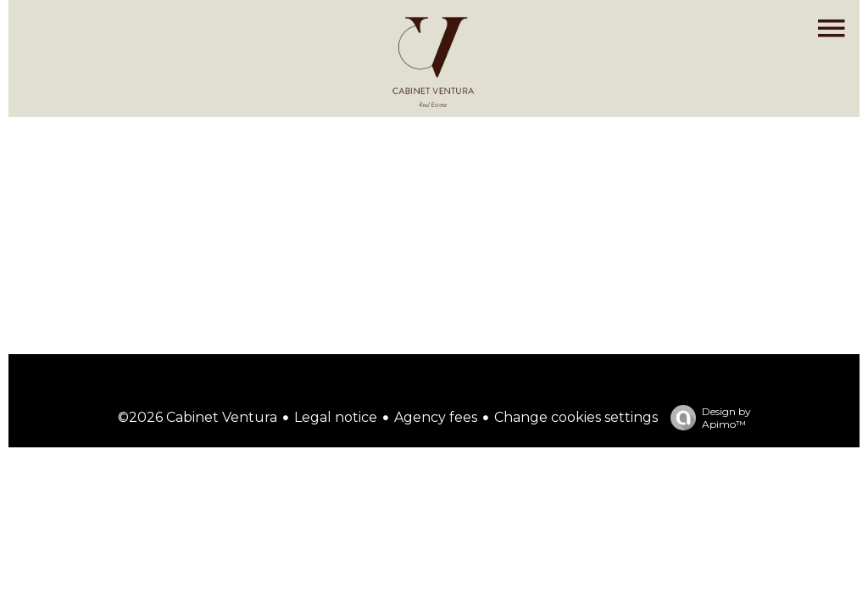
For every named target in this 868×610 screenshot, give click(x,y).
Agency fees (436, 417)
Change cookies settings (576, 417)
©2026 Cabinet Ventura (198, 417)
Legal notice (336, 417)
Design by (707, 418)
